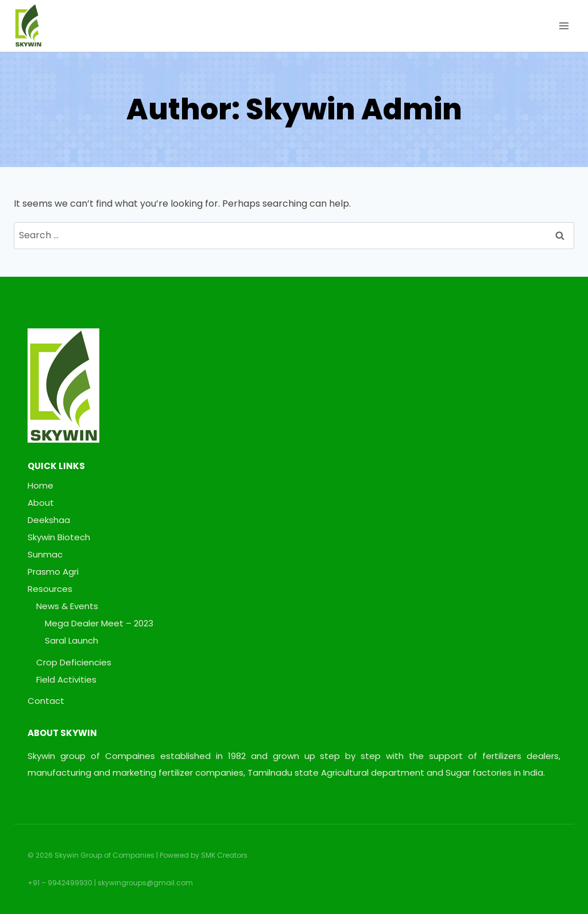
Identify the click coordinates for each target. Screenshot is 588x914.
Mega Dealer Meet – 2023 (99, 623)
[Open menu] (564, 26)
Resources (50, 589)
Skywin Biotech (59, 537)
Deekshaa (49, 520)
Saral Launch (71, 640)
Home (40, 485)
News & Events (67, 606)
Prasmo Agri (53, 572)
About (41, 503)
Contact (46, 701)
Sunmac (45, 554)
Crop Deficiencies (74, 662)
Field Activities (66, 679)
